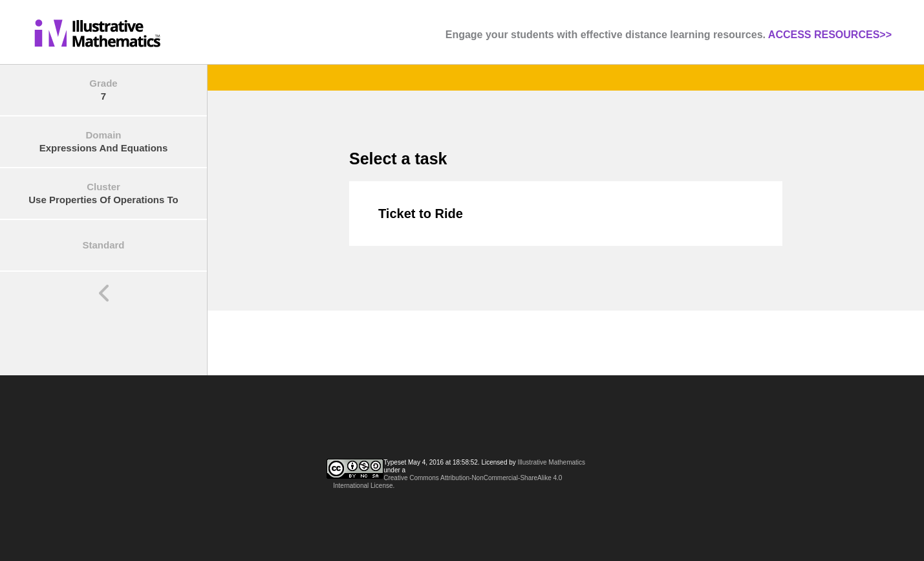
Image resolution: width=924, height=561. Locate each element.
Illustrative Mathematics (552, 462)
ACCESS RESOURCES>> (830, 35)
